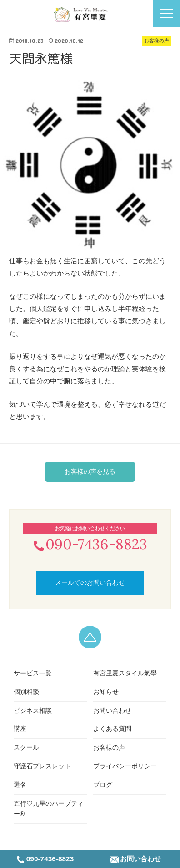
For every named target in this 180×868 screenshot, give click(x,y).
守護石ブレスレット (42, 766)
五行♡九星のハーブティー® (49, 809)
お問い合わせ (112, 710)
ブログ (103, 785)
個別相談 (26, 692)
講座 (20, 729)
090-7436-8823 (90, 544)
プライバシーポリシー (125, 766)
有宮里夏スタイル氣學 (125, 673)
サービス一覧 (33, 673)
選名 (20, 785)
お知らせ (106, 692)
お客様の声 (109, 747)
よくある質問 (112, 729)
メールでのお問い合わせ (90, 582)
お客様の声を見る (90, 471)
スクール (26, 747)
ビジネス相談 (33, 710)
